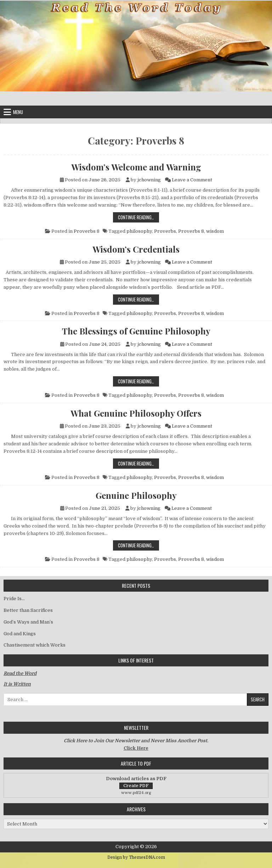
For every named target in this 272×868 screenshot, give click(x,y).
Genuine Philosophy (136, 495)
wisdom (215, 231)
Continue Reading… (138, 217)
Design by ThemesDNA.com (136, 857)
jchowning (149, 180)
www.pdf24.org (136, 793)
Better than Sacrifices (28, 610)
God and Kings (20, 634)
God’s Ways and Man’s (28, 622)
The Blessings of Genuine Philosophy (136, 331)
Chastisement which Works (35, 645)
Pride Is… (14, 599)
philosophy (139, 231)
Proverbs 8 (87, 231)
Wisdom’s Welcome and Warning (136, 167)
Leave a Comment (192, 180)
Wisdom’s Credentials (136, 249)
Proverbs (165, 231)
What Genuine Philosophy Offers (136, 413)
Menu (18, 112)
